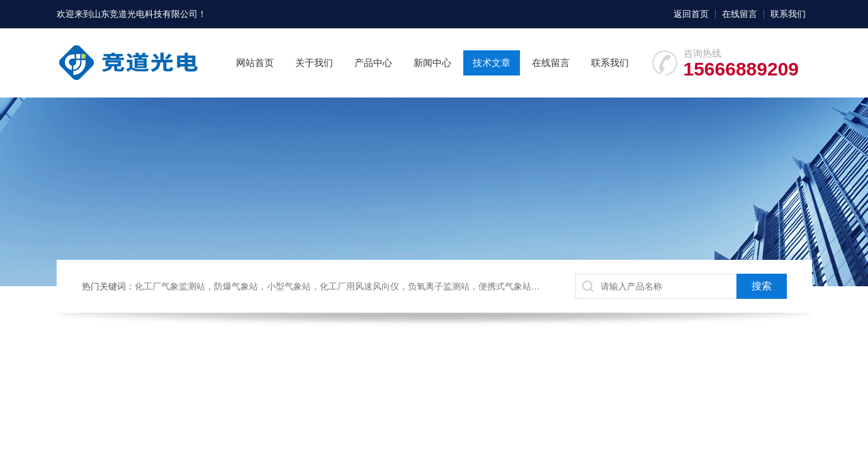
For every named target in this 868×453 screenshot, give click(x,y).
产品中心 (373, 63)
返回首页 (691, 14)
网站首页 (255, 63)
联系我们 (788, 14)
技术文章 (492, 63)
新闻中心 (432, 63)
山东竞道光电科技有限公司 (145, 14)
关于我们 (314, 63)
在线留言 (740, 14)
